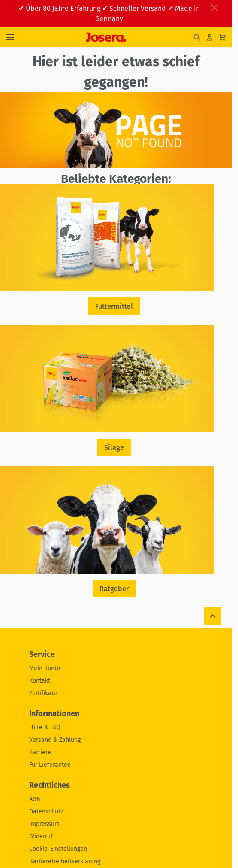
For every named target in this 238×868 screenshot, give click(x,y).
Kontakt (40, 681)
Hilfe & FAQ (45, 727)
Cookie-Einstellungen (58, 849)
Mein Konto (45, 668)
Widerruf (41, 836)
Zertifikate (43, 693)
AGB (35, 799)
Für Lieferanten (50, 765)
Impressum (44, 824)
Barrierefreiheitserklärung (65, 861)
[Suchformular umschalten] (197, 37)
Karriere (40, 752)
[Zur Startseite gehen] (106, 37)
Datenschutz (46, 812)
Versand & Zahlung (55, 740)
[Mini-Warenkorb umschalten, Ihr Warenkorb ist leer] (223, 37)
